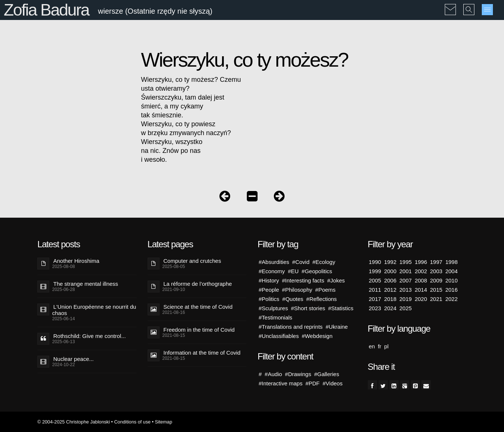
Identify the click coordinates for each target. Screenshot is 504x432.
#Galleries (327, 374)
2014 (421, 290)
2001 (405, 271)
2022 (451, 299)
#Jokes (336, 280)
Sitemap (163, 422)
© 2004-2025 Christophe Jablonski (74, 422)
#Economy (272, 271)
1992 (390, 262)
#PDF (312, 383)
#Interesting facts (303, 280)
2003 (436, 271)
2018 (390, 299)
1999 (375, 271)
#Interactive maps (280, 383)
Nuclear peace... (73, 359)
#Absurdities (274, 262)
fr (379, 346)
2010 (451, 280)
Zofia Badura (46, 10)
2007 (405, 280)
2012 (390, 290)
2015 (436, 290)
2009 (436, 280)
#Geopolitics (317, 271)
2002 (421, 271)
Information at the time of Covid (202, 353)
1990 (375, 262)
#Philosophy (297, 290)
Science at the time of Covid (198, 307)
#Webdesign (317, 336)
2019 (405, 299)
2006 (390, 280)
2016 (451, 290)
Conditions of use (132, 422)
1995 (405, 262)
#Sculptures (273, 308)
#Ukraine (337, 327)
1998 (451, 262)
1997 (436, 262)
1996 (421, 262)
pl (386, 346)
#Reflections (322, 299)
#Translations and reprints (291, 327)
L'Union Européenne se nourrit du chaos (94, 310)
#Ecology (324, 262)
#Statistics (341, 308)
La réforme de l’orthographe (198, 284)
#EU (293, 271)
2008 (421, 280)
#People (269, 290)
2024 (390, 308)
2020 (421, 299)
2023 (375, 308)
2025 (405, 308)
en (372, 346)
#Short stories (308, 308)
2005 (375, 280)
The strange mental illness (86, 284)
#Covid (301, 262)
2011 (375, 290)
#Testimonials (275, 317)
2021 (436, 299)
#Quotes (293, 299)
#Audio (273, 374)
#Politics (269, 299)
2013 (405, 290)
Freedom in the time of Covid (199, 330)
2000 (390, 271)
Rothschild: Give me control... (90, 336)
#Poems (325, 290)
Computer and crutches (192, 261)
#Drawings (298, 374)
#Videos (333, 383)
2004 (451, 271)
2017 (375, 299)
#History (269, 280)
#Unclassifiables (279, 336)
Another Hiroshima (76, 261)
